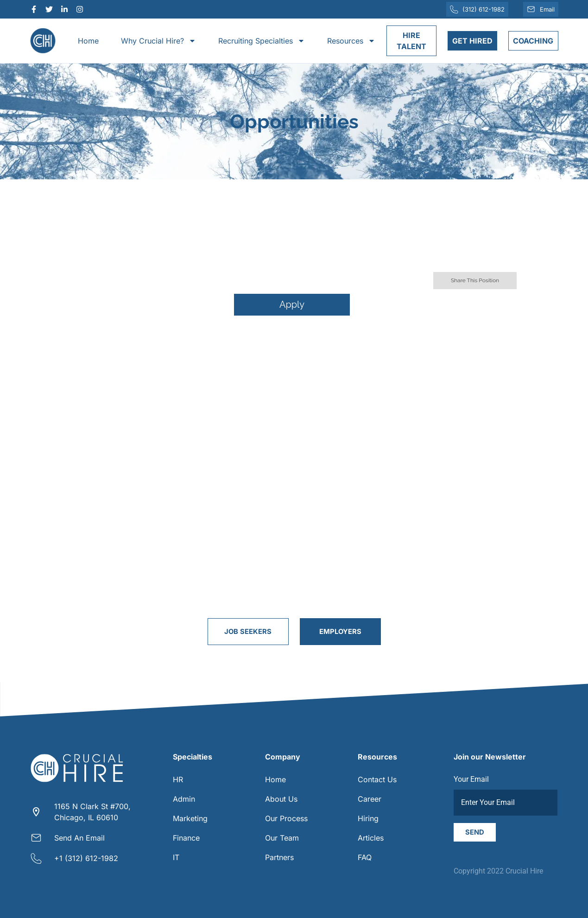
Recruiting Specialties (262, 41)
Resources (351, 41)
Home (88, 41)
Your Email (471, 779)
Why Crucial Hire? (158, 41)
